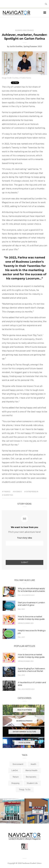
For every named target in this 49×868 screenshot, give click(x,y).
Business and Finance (25, 30)
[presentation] (21, 553)
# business (17, 492)
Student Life (32, 783)
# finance (6, 492)
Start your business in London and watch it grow (31, 604)
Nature (16, 777)
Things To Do (25, 790)
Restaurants (31, 777)
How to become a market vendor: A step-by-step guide (31, 618)
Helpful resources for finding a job (32, 632)
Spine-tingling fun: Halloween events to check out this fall (31, 670)
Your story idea (24, 538)
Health (33, 764)
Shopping (15, 783)
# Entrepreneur (31, 492)
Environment (18, 764)
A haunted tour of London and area (32, 684)
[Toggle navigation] (45, 13)
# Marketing (7, 495)
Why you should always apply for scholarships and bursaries (31, 590)
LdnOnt (15, 771)
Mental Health (31, 771)
